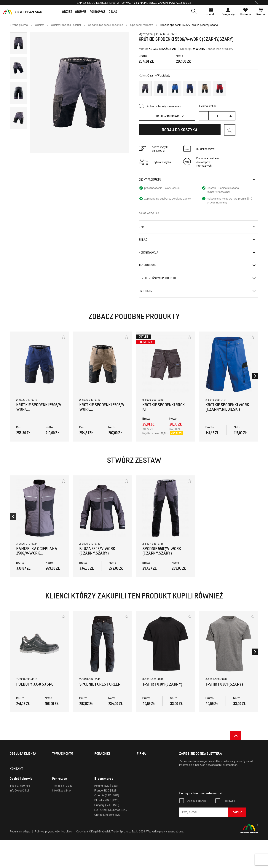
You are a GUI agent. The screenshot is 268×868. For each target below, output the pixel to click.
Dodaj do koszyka (180, 130)
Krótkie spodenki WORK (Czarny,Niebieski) (227, 407)
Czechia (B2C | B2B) (107, 823)
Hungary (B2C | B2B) (107, 833)
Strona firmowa (146, 766)
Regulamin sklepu (20, 860)
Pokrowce (229, 829)
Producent (146, 291)
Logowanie (59, 761)
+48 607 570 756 (20, 814)
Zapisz (237, 840)
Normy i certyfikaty (106, 766)
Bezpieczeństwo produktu (157, 278)
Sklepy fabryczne (20, 781)
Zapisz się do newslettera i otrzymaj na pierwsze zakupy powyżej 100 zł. (134, 3)
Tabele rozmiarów (105, 761)
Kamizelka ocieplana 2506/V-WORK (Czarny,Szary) (37, 553)
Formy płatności (19, 766)
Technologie (147, 265)
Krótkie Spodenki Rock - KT (165, 407)
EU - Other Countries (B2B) (111, 838)
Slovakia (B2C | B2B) (107, 828)
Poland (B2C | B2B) (106, 814)
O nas (140, 761)
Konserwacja (149, 253)
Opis (141, 227)
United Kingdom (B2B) (108, 843)
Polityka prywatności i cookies (53, 860)
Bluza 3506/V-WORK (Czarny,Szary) (97, 551)
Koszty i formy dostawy (24, 761)
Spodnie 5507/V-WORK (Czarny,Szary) (162, 551)
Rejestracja (59, 766)
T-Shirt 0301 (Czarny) (162, 684)
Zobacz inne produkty (219, 49)
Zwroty (14, 771)
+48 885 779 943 (62, 814)
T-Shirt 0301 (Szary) (224, 684)
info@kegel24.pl (19, 819)
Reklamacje (16, 776)
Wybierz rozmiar (170, 116)
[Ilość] (217, 116)
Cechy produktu (150, 180)
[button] (257, 3)
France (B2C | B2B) (106, 819)
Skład (143, 240)
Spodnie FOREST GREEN (100, 684)
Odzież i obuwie (197, 829)
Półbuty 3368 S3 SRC (35, 684)
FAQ (12, 785)
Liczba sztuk (207, 106)
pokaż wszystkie (149, 213)
